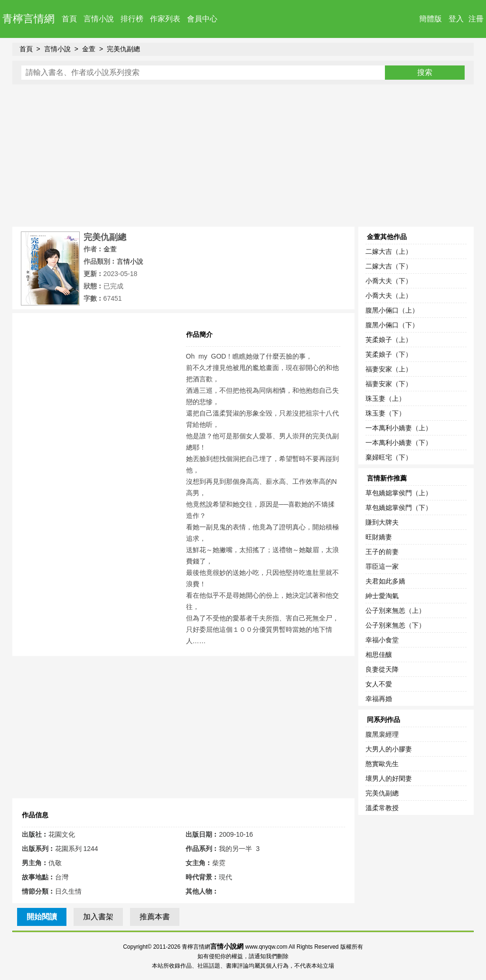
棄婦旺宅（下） (389, 457)
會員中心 (202, 19)
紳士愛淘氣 (382, 596)
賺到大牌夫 (382, 522)
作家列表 (165, 19)
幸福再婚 (379, 699)
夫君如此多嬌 (385, 581)
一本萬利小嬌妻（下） (399, 443)
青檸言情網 (28, 19)
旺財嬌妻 (379, 537)
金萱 (89, 49)
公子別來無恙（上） (395, 610)
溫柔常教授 (382, 808)
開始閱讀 (42, 917)
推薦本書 (155, 917)
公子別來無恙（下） (395, 625)
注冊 (476, 19)
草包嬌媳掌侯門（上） (399, 493)
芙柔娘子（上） (389, 340)
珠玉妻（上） (385, 398)
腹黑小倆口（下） (392, 325)
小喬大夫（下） (389, 281)
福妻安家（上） (389, 369)
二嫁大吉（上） (389, 251)
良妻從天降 (382, 669)
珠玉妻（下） (385, 413)
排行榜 (132, 19)
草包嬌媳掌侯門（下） (399, 508)
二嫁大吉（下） (389, 266)
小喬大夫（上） (389, 296)
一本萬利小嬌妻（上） (399, 428)
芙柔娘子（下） (389, 354)
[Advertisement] (243, 156)
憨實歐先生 (382, 764)
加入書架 (98, 917)
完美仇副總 (123, 49)
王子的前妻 (382, 552)
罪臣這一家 (382, 566)
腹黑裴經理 (382, 734)
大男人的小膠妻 (389, 749)
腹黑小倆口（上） (392, 310)
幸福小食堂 (382, 640)
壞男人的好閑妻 (389, 778)
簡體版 (430, 19)
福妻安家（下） (389, 384)
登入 (456, 19)
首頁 (69, 19)
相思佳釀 (379, 655)
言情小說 (99, 19)
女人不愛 (379, 684)
